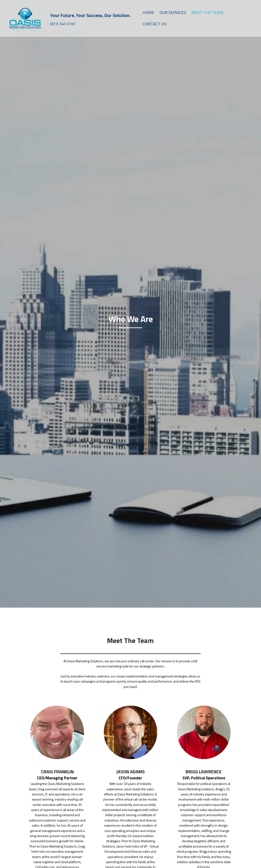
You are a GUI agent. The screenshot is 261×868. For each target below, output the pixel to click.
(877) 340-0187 (63, 24)
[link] (148, 13)
